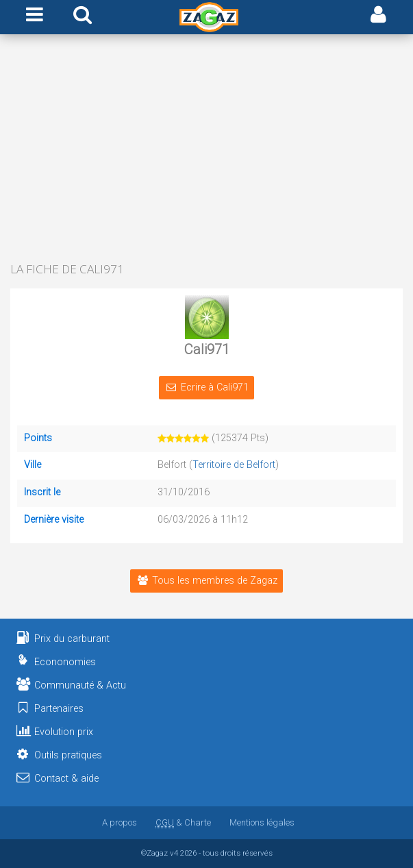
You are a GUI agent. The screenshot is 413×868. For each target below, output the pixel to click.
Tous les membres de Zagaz (206, 581)
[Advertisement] (206, 149)
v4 (174, 853)
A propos (120, 822)
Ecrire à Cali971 (206, 387)
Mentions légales (262, 822)
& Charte (183, 822)
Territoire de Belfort (234, 465)
